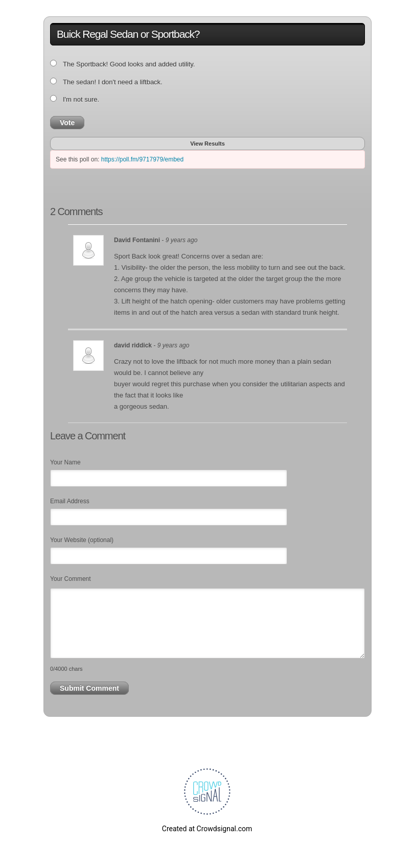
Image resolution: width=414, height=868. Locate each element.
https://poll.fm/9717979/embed (142, 159)
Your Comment (71, 579)
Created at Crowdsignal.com (207, 829)
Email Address (70, 501)
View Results (208, 144)
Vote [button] (67, 123)
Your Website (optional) (82, 540)
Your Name (65, 462)
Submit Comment (89, 688)
